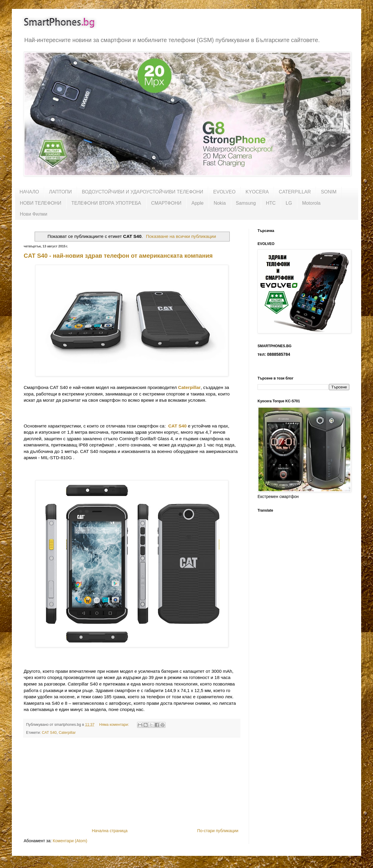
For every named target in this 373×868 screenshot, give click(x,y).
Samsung (246, 203)
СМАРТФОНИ (166, 203)
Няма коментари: (115, 725)
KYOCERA (257, 192)
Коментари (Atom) (70, 841)
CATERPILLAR (295, 192)
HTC (271, 203)
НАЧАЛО (29, 192)
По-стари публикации (218, 831)
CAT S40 (177, 426)
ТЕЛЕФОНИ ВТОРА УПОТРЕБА (106, 203)
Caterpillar (67, 733)
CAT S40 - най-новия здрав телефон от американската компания (118, 256)
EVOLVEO (224, 192)
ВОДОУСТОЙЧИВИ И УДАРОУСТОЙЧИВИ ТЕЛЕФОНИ (143, 192)
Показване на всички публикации (181, 236)
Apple (198, 203)
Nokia (220, 203)
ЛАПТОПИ (61, 192)
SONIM (329, 192)
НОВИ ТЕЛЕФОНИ (41, 203)
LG (289, 203)
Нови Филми (34, 214)
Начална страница (110, 831)
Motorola (311, 203)
